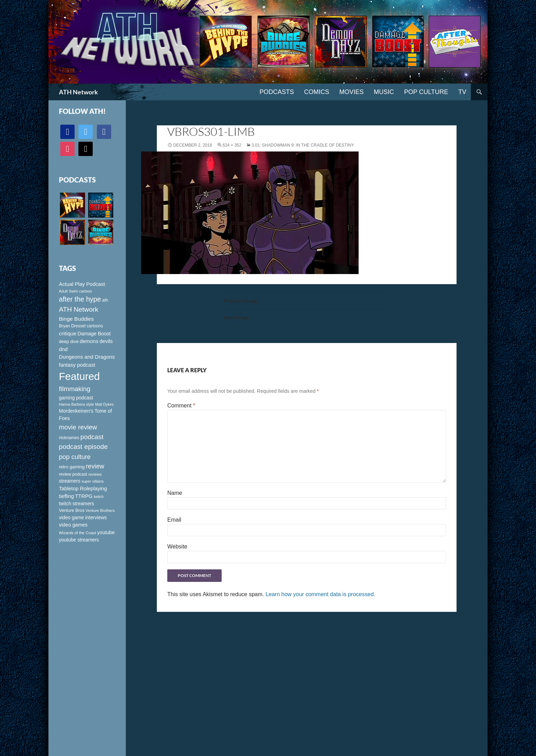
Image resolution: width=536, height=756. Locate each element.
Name (175, 493)
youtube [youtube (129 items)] (106, 532)
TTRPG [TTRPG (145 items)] (84, 496)
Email (174, 520)
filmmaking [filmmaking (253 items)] (75, 389)
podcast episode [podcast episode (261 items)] (83, 447)
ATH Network (78, 92)
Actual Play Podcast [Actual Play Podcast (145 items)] (82, 284)
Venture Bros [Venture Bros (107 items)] (72, 511)
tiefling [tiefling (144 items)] (66, 496)
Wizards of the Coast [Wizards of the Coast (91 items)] (78, 533)
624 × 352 (232, 145)
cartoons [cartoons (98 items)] (95, 326)
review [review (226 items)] (95, 466)
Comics (317, 92)
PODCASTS (277, 92)
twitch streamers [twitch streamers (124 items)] (76, 504)
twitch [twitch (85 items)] (99, 497)
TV (462, 92)
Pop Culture (426, 92)
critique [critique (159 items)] (68, 333)
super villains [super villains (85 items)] (93, 481)
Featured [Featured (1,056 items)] (79, 376)
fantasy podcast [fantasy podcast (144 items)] (77, 365)
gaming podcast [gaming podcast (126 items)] (76, 398)
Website (177, 547)
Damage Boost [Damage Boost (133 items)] (94, 334)
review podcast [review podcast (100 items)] (73, 474)
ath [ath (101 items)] (105, 300)
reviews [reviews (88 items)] (95, 474)
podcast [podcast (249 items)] (92, 437)
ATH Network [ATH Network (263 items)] (79, 309)
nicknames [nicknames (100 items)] (69, 438)
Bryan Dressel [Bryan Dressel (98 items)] (72, 326)
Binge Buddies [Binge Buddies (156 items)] (76, 319)
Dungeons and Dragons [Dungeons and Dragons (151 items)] (87, 357)
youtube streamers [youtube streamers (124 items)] (79, 540)
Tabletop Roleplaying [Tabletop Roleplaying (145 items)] (83, 489)
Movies (352, 92)
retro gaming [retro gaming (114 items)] (72, 467)
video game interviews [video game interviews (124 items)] (83, 517)
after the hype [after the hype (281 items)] (80, 299)
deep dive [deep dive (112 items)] (69, 341)
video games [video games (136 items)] (73, 525)
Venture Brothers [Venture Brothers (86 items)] (100, 511)
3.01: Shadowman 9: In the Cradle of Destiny (303, 145)
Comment (181, 406)
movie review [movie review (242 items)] (78, 427)
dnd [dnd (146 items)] (63, 349)
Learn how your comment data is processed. (320, 594)
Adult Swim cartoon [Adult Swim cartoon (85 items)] (75, 291)
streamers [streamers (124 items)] (70, 481)
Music (384, 92)
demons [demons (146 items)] (89, 341)
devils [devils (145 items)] (106, 341)
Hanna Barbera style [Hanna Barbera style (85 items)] (76, 404)
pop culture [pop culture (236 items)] (75, 457)
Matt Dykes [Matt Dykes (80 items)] (104, 404)
